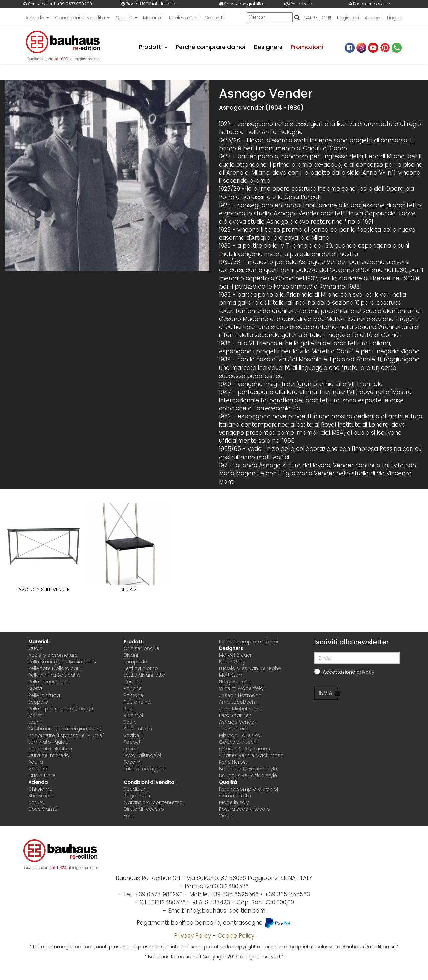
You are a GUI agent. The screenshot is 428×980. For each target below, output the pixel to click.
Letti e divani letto (144, 675)
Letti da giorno (141, 668)
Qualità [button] (126, 18)
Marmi (36, 715)
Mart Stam (231, 675)
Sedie (130, 722)
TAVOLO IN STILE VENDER (43, 589)
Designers (268, 47)
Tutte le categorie (145, 769)
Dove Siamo (43, 809)
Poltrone (134, 695)
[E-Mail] (357, 658)
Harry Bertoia (234, 682)
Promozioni (307, 47)
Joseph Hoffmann (240, 695)
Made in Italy (234, 802)
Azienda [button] (37, 18)
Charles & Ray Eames (244, 749)
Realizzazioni (184, 18)
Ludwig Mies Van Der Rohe (250, 668)
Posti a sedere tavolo (244, 809)
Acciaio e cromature (53, 655)
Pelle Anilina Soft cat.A (54, 675)
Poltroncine (137, 702)
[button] (365, 672)
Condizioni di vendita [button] (82, 18)
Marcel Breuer (235, 655)
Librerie (132, 682)
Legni (35, 722)
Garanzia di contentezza (153, 802)
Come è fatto (235, 796)
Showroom (41, 796)
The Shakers (233, 729)
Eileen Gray (232, 662)
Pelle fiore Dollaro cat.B (56, 668)
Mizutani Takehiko (240, 735)
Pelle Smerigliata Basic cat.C (62, 662)
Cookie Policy (236, 936)
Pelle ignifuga (44, 695)
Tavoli (131, 749)
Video (226, 816)
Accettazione (349, 672)
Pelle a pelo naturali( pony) (61, 709)
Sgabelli (133, 735)
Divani (131, 655)
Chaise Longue (142, 648)
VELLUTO (38, 769)
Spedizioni (136, 789)
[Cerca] (270, 17)
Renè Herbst (233, 762)
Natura (36, 802)
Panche (133, 688)
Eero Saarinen (235, 715)
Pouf (129, 709)
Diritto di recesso (144, 809)
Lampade (135, 662)
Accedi (373, 18)
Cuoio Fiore (42, 775)
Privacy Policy (192, 936)
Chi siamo (41, 789)
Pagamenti (137, 796)
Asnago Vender (238, 722)
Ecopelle (38, 702)
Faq (128, 816)
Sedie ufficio (138, 729)
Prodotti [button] (152, 47)
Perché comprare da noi (210, 47)
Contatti (214, 18)
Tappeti (133, 742)
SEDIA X (129, 589)
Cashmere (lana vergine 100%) (65, 729)
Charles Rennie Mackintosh (251, 755)
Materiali (153, 18)
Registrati (348, 18)
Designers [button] (231, 648)
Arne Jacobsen (237, 702)
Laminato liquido (48, 742)
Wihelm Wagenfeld (241, 688)
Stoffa (35, 688)
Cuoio (36, 648)
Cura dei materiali (50, 755)
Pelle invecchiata (48, 682)
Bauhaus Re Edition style (248, 769)
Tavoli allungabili (143, 755)
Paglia (36, 762)
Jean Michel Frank (240, 709)
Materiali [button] (39, 642)
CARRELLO (317, 18)
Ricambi (133, 715)
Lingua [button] (395, 18)
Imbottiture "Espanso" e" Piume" (66, 735)
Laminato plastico (50, 749)
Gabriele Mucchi (238, 742)
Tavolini (133, 762)
